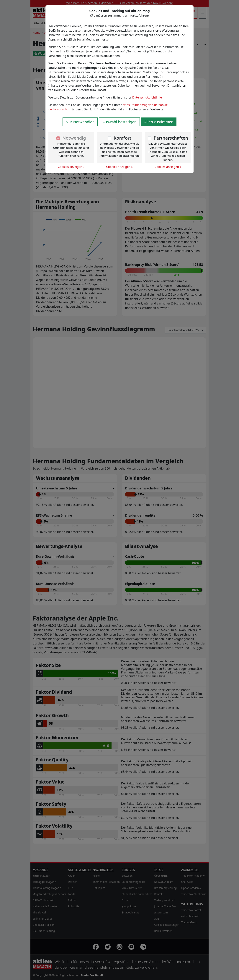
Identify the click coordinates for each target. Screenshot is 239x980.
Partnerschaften (171, 138)
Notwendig (74, 138)
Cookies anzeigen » (71, 167)
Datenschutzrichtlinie (147, 97)
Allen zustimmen (159, 122)
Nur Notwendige (80, 122)
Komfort (122, 138)
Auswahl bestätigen (119, 122)
